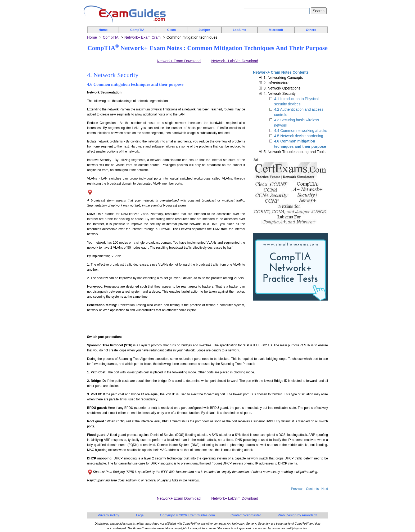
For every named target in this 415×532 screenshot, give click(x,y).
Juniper (204, 30)
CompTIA (137, 30)
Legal (140, 515)
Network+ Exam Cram (143, 37)
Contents (312, 489)
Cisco (172, 30)
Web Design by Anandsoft (298, 515)
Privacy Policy (108, 515)
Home (103, 30)
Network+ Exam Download (179, 61)
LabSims (240, 30)
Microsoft (276, 30)
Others (311, 30)
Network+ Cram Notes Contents (281, 72)
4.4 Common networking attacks (301, 131)
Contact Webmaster (246, 515)
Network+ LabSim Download (235, 61)
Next (325, 489)
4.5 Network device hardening (299, 136)
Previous (297, 489)
